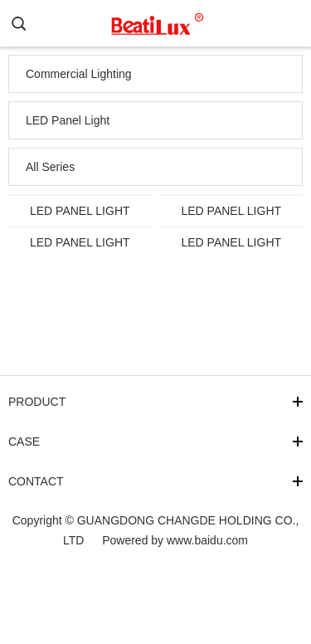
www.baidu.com (207, 540)
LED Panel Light (68, 120)
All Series (50, 167)
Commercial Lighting (79, 74)
